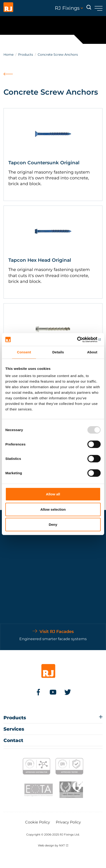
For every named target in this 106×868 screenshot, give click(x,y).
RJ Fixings (69, 8)
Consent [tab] (24, 352)
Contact (13, 740)
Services (14, 729)
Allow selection (53, 509)
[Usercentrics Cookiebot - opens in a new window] (80, 339)
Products (26, 55)
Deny (53, 524)
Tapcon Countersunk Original (44, 163)
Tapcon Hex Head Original (40, 260)
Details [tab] (58, 352)
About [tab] (92, 352)
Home (8, 55)
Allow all (53, 494)
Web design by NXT (51, 845)
